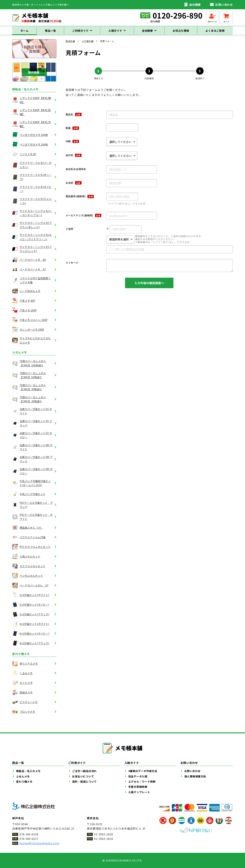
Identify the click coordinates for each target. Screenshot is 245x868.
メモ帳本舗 (88, 44)
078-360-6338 (29, 834)
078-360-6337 (29, 839)
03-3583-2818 (103, 839)
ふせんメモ (20, 356)
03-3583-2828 (103, 834)
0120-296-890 (178, 15)
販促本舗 (70, 44)
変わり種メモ (21, 657)
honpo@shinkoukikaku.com (39, 843)
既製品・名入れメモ (25, 93)
